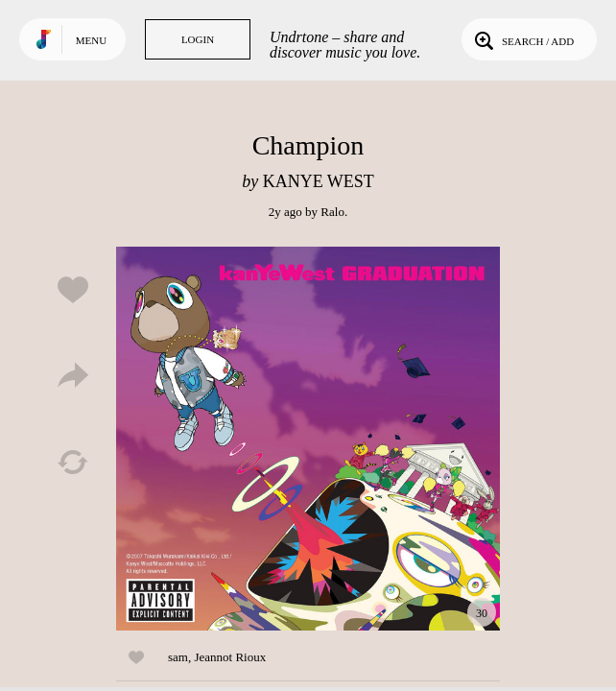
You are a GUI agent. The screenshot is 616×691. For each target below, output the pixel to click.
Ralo (332, 212)
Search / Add (522, 39)
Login (198, 39)
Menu (91, 40)
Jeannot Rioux (230, 657)
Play (308, 439)
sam (178, 657)
